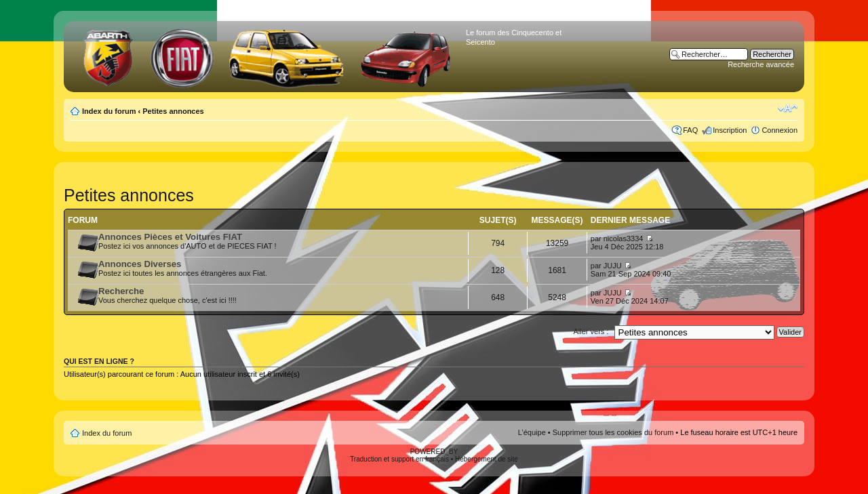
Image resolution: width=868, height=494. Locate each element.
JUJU (613, 266)
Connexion (780, 130)
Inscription (730, 130)
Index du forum (109, 111)
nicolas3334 (624, 239)
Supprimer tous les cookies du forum (613, 432)
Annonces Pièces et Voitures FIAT (170, 237)
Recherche (121, 291)
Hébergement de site (487, 459)
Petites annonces (173, 111)
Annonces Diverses (140, 264)
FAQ (690, 130)
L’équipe (532, 432)
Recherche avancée (761, 64)
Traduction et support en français (399, 459)
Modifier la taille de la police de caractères (788, 108)
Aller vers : (591, 331)
